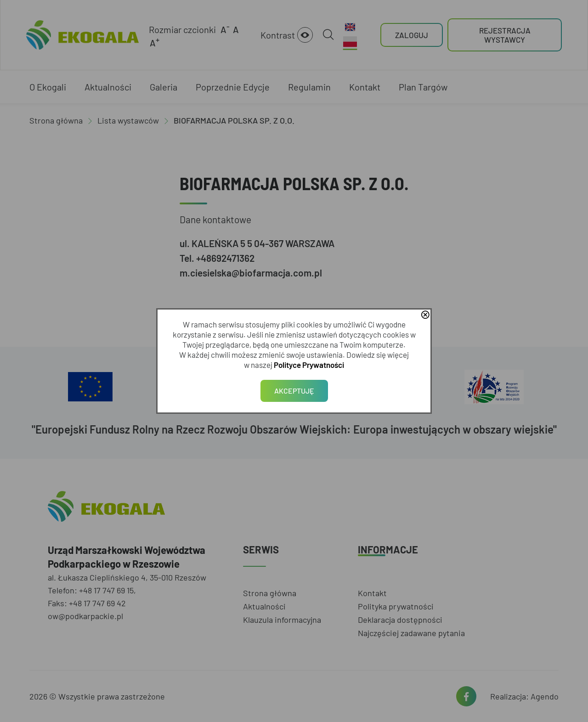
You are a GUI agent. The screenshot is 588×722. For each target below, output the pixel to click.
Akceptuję (294, 391)
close (425, 316)
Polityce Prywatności (309, 365)
